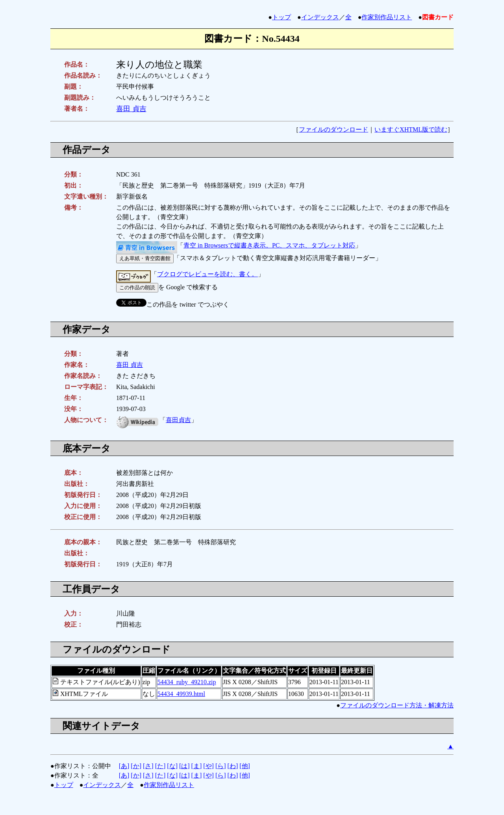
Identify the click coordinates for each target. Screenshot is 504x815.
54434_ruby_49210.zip (187, 682)
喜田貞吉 (178, 420)
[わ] (233, 766)
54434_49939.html (181, 694)
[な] (172, 766)
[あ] (124, 766)
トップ (282, 17)
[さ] (148, 766)
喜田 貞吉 (131, 109)
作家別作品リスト (387, 17)
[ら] (221, 766)
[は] (184, 766)
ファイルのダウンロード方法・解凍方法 (397, 705)
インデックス (320, 17)
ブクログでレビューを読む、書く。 (208, 274)
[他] (245, 766)
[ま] (197, 766)
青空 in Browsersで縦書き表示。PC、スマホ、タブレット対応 (269, 245)
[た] (160, 766)
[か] (136, 766)
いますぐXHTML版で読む (411, 129)
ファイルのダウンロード (334, 129)
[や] (208, 766)
